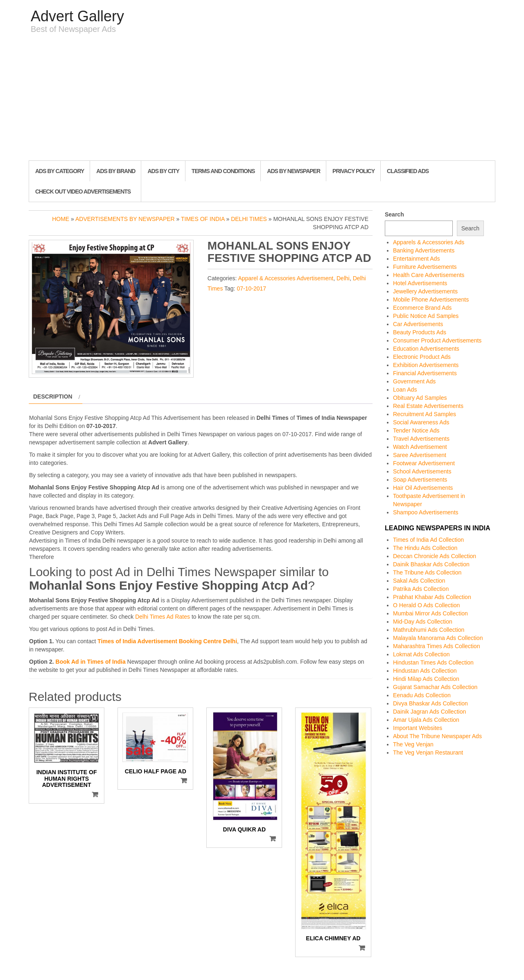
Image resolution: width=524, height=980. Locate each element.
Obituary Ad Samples (420, 398)
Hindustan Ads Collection (425, 671)
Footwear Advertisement (424, 463)
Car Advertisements (418, 324)
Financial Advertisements (425, 373)
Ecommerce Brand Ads (422, 308)
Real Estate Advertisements (428, 406)
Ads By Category (60, 171)
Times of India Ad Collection (428, 540)
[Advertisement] (262, 99)
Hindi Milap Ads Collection (426, 679)
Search (394, 214)
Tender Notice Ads (416, 430)
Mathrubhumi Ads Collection (429, 630)
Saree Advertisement (420, 455)
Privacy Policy (353, 171)
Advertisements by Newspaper (125, 219)
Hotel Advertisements (420, 283)
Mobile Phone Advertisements (431, 300)
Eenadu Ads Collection (422, 695)
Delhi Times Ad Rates (163, 617)
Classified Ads (408, 171)
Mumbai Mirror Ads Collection (430, 613)
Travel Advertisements (421, 439)
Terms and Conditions (223, 171)
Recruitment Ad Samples (425, 414)
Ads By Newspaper (294, 171)
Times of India (203, 219)
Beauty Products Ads (420, 332)
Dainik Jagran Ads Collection (429, 712)
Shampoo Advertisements (426, 512)
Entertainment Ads (416, 259)
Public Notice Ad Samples (426, 316)
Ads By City (163, 171)
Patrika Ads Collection (421, 589)
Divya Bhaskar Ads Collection (430, 703)
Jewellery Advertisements (425, 291)
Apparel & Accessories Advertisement (286, 278)
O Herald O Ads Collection (426, 605)
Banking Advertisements (424, 250)
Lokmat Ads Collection (421, 654)
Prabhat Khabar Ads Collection (432, 597)
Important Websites (418, 728)
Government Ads (414, 381)
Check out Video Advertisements (83, 191)
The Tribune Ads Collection (427, 572)
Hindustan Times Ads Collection (433, 662)
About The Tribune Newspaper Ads (437, 736)
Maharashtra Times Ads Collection (436, 646)
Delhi (343, 278)
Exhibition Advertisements (426, 365)
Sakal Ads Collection (419, 581)
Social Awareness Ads (421, 422)
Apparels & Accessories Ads (429, 242)
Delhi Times (249, 219)
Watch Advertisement (420, 447)
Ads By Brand (116, 171)
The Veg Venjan (413, 744)
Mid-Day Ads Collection (423, 622)
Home (61, 219)
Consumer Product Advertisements (437, 340)
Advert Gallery (77, 16)
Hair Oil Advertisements (423, 488)
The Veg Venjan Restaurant (428, 752)
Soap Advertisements (420, 480)
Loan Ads (405, 390)
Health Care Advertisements (429, 275)
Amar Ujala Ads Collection (426, 720)
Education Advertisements (426, 349)
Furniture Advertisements (425, 267)
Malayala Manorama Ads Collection (438, 638)
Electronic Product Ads (422, 357)
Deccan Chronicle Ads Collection (435, 556)
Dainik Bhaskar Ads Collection (431, 564)
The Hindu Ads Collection (425, 548)
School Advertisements (422, 471)
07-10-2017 (251, 288)
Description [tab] (53, 397)
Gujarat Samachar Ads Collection (435, 687)
